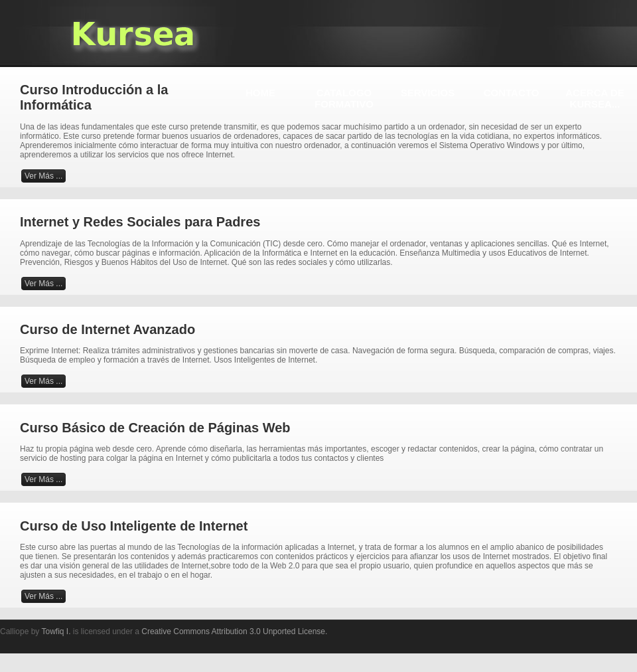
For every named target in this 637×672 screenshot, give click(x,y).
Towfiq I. (56, 631)
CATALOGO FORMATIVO (344, 98)
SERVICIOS (428, 93)
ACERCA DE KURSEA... (595, 98)
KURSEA (133, 35)
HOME (260, 93)
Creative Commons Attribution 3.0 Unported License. (234, 631)
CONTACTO (512, 93)
